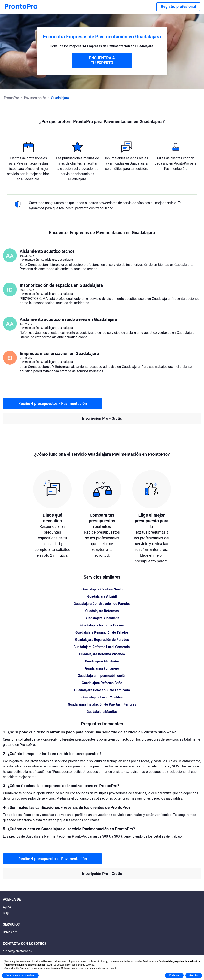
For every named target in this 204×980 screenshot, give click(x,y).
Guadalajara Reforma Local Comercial (102, 647)
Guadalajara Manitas (102, 712)
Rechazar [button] (174, 975)
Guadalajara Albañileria (102, 618)
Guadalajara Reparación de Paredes (102, 640)
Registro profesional (178, 7)
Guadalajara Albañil (102, 596)
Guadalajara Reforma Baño (102, 683)
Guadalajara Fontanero (102, 668)
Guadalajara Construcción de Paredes (102, 604)
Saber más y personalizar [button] (20, 975)
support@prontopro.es (17, 951)
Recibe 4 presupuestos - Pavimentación (53, 404)
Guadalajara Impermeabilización (102, 676)
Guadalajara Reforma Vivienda (102, 654)
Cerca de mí (11, 932)
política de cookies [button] (84, 965)
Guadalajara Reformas (102, 611)
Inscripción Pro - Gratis (102, 418)
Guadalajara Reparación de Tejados (102, 632)
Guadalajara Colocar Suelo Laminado (102, 690)
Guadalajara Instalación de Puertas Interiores (102, 704)
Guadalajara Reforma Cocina (102, 625)
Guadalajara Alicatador (102, 661)
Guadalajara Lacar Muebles (102, 697)
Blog (6, 913)
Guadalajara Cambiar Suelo (102, 589)
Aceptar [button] (194, 975)
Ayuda (7, 907)
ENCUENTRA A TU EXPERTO (102, 60)
